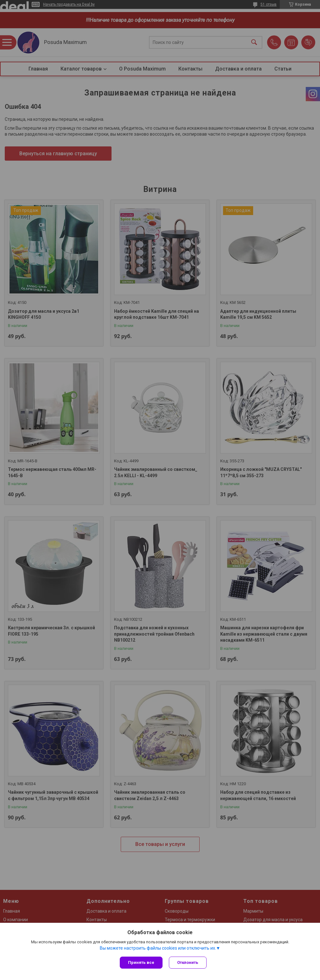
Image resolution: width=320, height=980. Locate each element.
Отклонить (188, 962)
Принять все (141, 962)
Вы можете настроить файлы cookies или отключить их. (158, 948)
